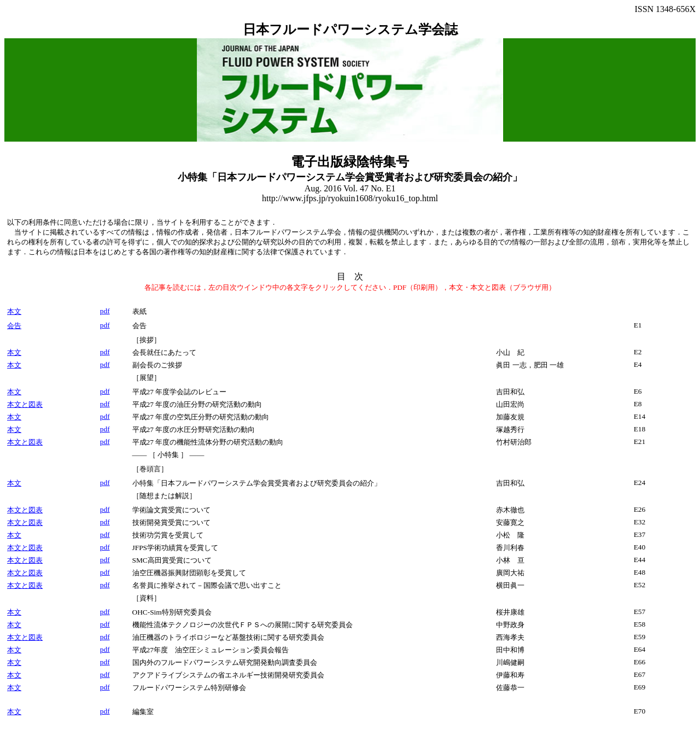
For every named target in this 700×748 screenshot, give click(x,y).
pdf (105, 311)
